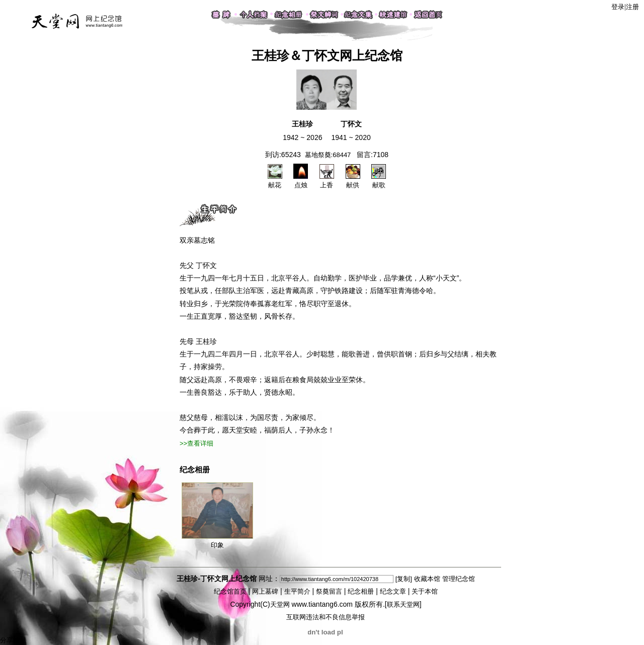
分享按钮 (13, 640)
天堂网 (280, 604)
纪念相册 (361, 591)
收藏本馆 (427, 579)
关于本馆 (425, 591)
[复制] (404, 579)
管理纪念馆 (459, 579)
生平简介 (297, 591)
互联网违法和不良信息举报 (326, 617)
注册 (632, 7)
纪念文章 (393, 591)
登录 (618, 7)
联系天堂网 (403, 604)
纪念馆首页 (230, 591)
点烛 (301, 181)
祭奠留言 (329, 591)
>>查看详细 (196, 443)
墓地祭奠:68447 (328, 155)
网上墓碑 (265, 591)
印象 (217, 516)
